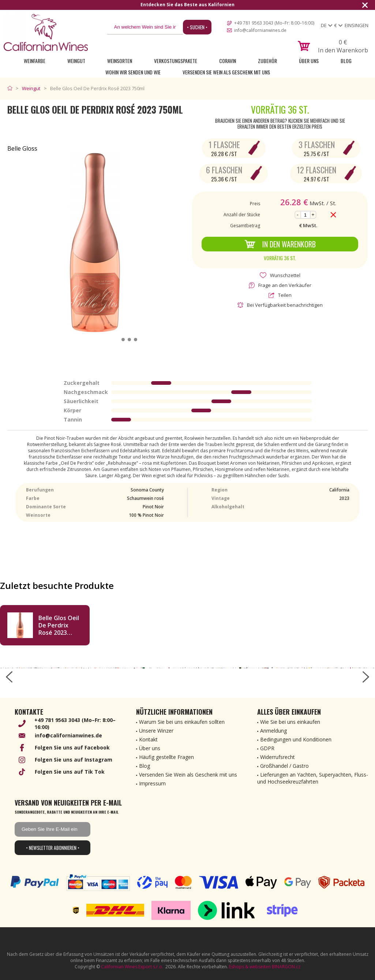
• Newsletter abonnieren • (53, 848)
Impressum (152, 783)
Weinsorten (120, 61)
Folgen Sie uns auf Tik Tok (70, 772)
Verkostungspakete (176, 61)
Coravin (228, 61)
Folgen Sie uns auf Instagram (74, 760)
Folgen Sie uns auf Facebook (72, 747)
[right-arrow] (366, 677)
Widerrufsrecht (277, 757)
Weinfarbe (35, 61)
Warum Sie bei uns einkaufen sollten (182, 722)
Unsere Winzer (156, 731)
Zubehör (267, 61)
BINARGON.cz (286, 967)
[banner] (46, 32)
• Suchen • (197, 27)
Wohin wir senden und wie (133, 72)
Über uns (309, 61)
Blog (346, 61)
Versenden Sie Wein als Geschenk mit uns (226, 72)
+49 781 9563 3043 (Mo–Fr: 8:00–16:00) (274, 23)
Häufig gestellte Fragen (166, 757)
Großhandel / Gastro (284, 766)
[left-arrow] (9, 677)
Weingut (76, 61)
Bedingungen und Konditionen (296, 739)
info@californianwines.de (260, 30)
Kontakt (148, 739)
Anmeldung (273, 731)
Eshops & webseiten (250, 967)
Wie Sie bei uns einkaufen (290, 722)
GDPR (267, 748)
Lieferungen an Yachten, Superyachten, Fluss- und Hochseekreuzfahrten (313, 778)
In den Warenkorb (280, 244)
